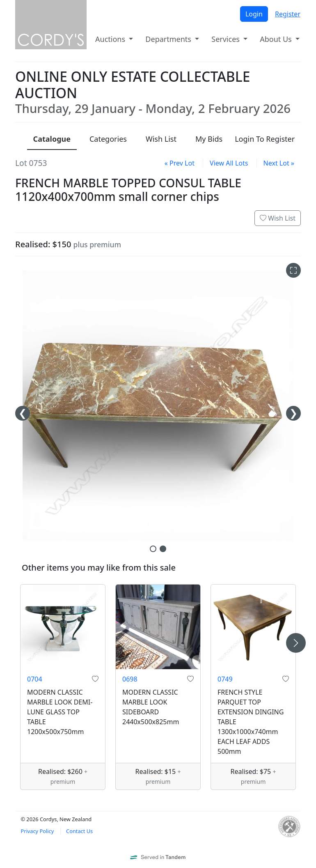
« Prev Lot (180, 163)
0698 (130, 679)
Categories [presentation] (108, 139)
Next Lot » (279, 163)
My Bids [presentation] (209, 139)
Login (254, 14)
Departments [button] (169, 39)
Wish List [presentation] (161, 139)
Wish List (278, 218)
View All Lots (229, 163)
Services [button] (226, 39)
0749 (225, 679)
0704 (35, 679)
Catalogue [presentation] (52, 139)
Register (288, 14)
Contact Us (79, 831)
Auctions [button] (111, 39)
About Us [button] (277, 39)
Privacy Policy (37, 831)
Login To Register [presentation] (265, 139)
